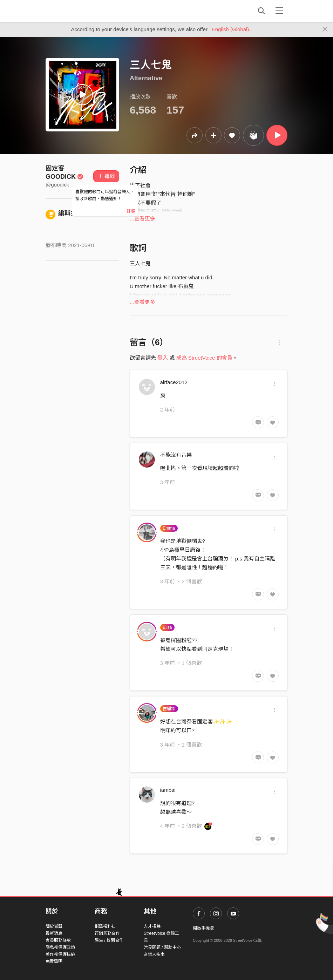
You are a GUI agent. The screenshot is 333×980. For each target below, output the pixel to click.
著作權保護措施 (60, 954)
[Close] (325, 29)
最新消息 (54, 933)
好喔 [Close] (131, 211)
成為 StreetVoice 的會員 (204, 358)
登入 (163, 358)
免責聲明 (54, 961)
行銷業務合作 (107, 933)
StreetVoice (74, 11)
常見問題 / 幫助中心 (162, 947)
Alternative (146, 78)
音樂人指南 (154, 954)
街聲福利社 (105, 926)
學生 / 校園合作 (109, 940)
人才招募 (152, 926)
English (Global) (230, 29)
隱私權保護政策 (60, 947)
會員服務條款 (58, 940)
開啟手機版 (203, 928)
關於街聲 (54, 926)
